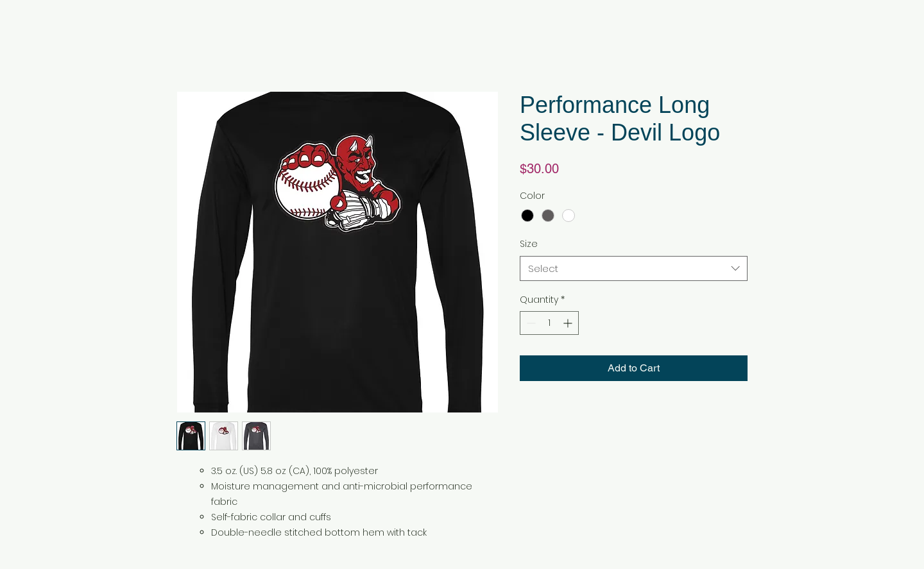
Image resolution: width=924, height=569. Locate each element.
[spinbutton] (549, 323)
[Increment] (569, 323)
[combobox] (634, 268)
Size (529, 244)
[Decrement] (530, 323)
